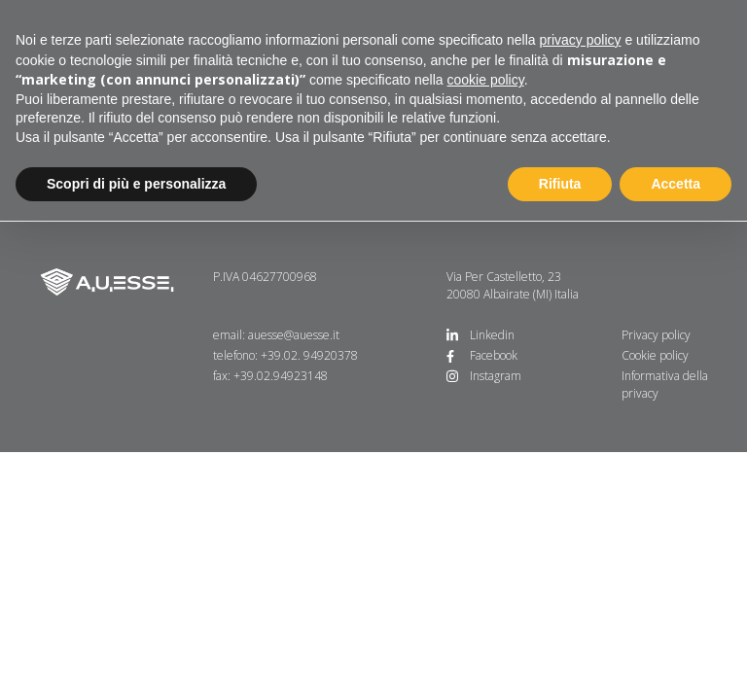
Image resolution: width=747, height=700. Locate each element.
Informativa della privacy (665, 385)
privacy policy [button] (581, 40)
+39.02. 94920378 (309, 355)
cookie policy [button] (486, 80)
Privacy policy (656, 335)
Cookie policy (655, 355)
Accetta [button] (676, 184)
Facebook (494, 355)
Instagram (496, 376)
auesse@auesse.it (294, 335)
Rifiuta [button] (560, 184)
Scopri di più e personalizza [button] (136, 184)
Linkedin (492, 335)
